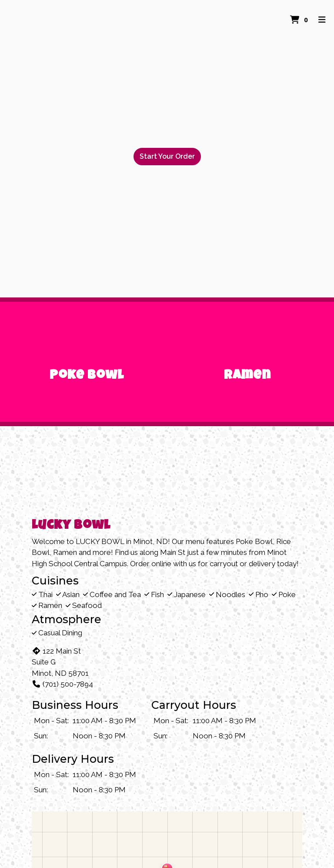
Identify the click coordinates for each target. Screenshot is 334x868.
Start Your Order (167, 156)
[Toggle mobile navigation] (322, 20)
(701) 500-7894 (62, 684)
